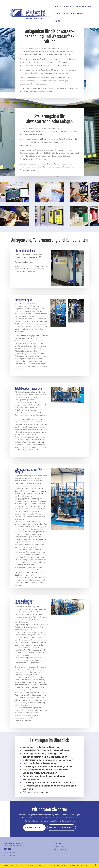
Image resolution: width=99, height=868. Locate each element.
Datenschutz (60, 850)
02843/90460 (34, 828)
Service (58, 14)
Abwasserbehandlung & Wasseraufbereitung (75, 7)
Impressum (59, 847)
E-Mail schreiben (61, 828)
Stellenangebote (79, 14)
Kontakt (58, 21)
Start (57, 7)
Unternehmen (68, 14)
